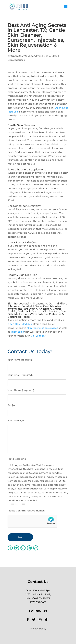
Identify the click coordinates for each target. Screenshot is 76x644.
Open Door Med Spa (20, 324)
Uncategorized (16, 60)
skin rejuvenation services (42, 328)
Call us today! (39, 336)
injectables (17, 332)
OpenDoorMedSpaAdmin (26, 56)
